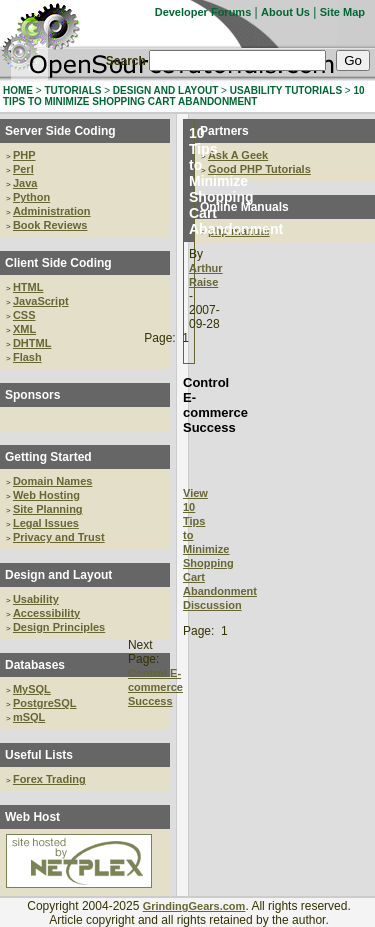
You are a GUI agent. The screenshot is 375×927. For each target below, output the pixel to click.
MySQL (32, 689)
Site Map (342, 12)
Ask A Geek (238, 155)
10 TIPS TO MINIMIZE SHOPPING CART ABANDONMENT (184, 96)
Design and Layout (58, 575)
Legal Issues (46, 523)
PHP (24, 155)
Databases (35, 665)
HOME (18, 90)
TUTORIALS (72, 90)
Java (25, 183)
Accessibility (46, 613)
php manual (239, 231)
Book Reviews (50, 225)
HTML (28, 287)
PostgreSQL (45, 703)
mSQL (29, 717)
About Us (285, 12)
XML (24, 329)
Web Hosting (46, 495)
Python (31, 197)
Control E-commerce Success (155, 687)
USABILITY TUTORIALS (286, 90)
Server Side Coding (60, 131)
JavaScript (41, 301)
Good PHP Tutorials (259, 169)
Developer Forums (203, 12)
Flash (27, 357)
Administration (52, 211)
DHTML (32, 343)
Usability (36, 599)
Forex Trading (49, 779)
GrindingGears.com (194, 906)
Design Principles (59, 627)
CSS (24, 315)
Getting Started (48, 457)
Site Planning (48, 509)
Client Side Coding (58, 263)
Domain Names (52, 481)
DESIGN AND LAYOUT (165, 90)
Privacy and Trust (59, 537)
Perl (23, 169)
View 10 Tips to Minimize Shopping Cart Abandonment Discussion (220, 549)
